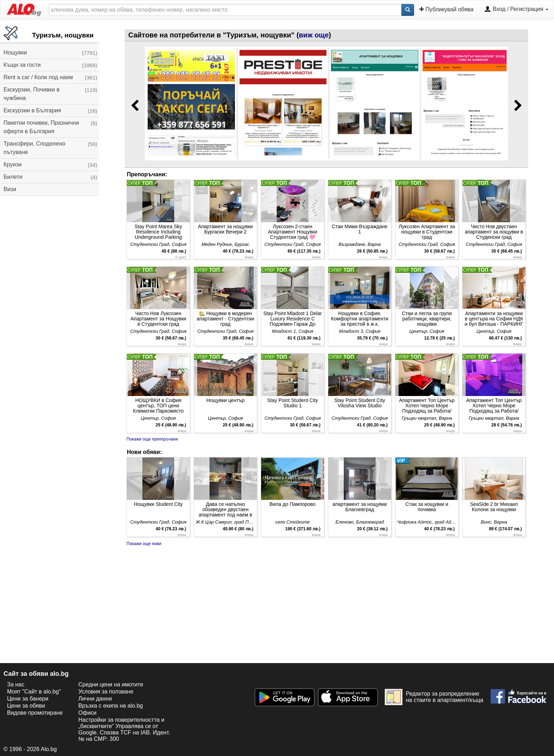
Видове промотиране (35, 713)
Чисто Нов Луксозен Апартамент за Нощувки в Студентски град (158, 319)
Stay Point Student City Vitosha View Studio (360, 403)
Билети (13, 177)
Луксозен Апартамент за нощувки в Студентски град (427, 232)
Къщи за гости (22, 65)
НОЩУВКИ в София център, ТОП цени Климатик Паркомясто (158, 406)
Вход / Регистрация (516, 10)
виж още (314, 35)
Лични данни (95, 699)
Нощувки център (225, 400)
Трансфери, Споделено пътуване (34, 148)
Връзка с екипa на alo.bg (111, 706)
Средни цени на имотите (111, 684)
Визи (10, 189)
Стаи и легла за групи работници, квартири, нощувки (427, 319)
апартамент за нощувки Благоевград (360, 507)
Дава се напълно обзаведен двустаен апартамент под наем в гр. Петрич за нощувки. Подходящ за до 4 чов (225, 510)
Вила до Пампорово (293, 504)
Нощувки (15, 52)
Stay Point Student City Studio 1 (293, 403)
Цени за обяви (26, 706)
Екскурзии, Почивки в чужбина (31, 94)
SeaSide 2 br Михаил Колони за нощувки (494, 507)
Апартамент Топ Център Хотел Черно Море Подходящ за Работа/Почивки (427, 406)
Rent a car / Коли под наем (38, 77)
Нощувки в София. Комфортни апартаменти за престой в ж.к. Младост (360, 319)
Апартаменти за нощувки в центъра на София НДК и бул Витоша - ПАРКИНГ (494, 319)
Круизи (13, 164)
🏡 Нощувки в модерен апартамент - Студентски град (226, 319)
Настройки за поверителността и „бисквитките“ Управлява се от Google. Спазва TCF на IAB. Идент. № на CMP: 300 (124, 729)
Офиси (87, 713)
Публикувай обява (446, 9)
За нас (16, 684)
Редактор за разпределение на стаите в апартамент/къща (434, 697)
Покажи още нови (144, 544)
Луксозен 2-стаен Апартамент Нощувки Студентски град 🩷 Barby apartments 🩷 (293, 232)
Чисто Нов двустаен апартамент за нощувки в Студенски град (494, 232)
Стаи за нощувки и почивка (427, 507)
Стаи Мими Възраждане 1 (360, 229)
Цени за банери (28, 699)
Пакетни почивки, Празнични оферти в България (41, 127)
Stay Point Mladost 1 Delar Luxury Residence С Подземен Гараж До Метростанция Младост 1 (293, 319)
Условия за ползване (106, 692)
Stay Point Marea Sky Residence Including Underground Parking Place (158, 232)
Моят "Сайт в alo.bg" (34, 692)
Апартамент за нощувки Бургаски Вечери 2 (225, 229)
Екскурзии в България (32, 110)
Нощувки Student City (158, 504)
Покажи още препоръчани (152, 439)
